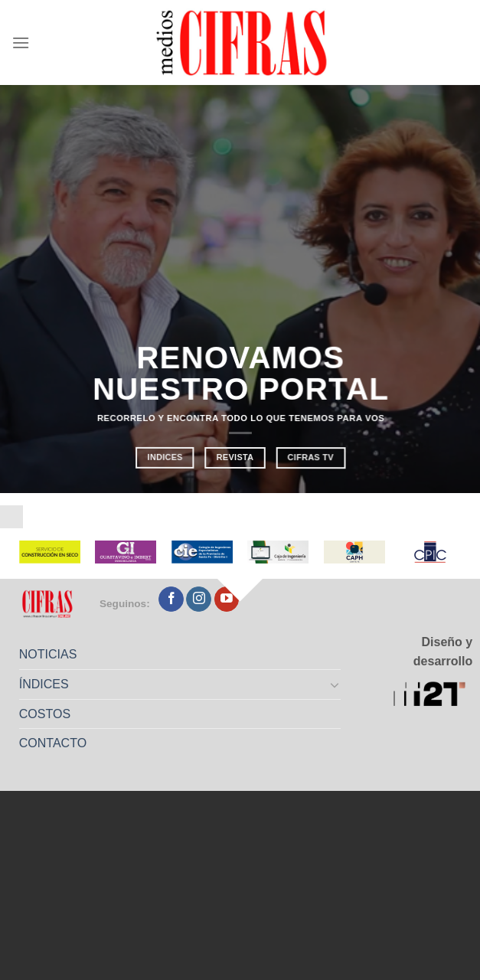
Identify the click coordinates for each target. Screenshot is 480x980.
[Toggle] (335, 684)
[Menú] (21, 42)
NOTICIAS (48, 654)
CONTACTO (53, 743)
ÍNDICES (44, 684)
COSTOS (45, 714)
